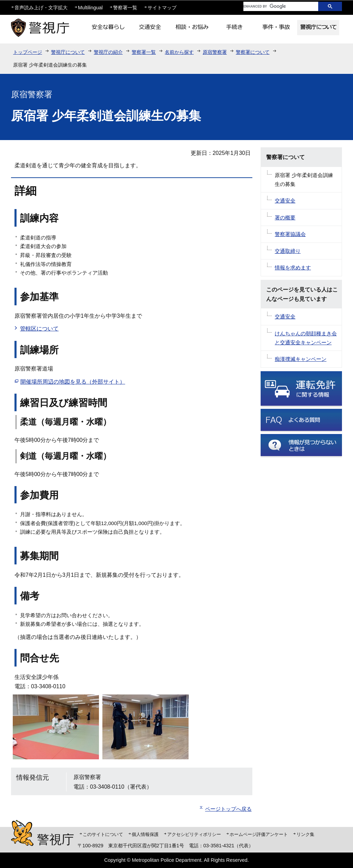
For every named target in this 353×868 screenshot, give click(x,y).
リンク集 (305, 834)
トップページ (28, 52)
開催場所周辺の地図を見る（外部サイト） (73, 382)
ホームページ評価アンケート (259, 834)
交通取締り (288, 251)
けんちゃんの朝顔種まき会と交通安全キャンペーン (306, 338)
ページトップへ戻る (228, 809)
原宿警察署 (215, 52)
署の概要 (285, 218)
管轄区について (39, 329)
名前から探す (179, 52)
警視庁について (68, 52)
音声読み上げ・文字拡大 (41, 8)
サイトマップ (162, 8)
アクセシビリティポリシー (194, 834)
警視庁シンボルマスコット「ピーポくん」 (22, 833)
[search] (275, 6)
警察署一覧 (125, 8)
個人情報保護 (145, 834)
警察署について (253, 52)
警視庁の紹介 (108, 52)
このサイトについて (103, 834)
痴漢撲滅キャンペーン (301, 359)
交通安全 (285, 201)
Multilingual (90, 8)
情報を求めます (293, 268)
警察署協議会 (290, 234)
